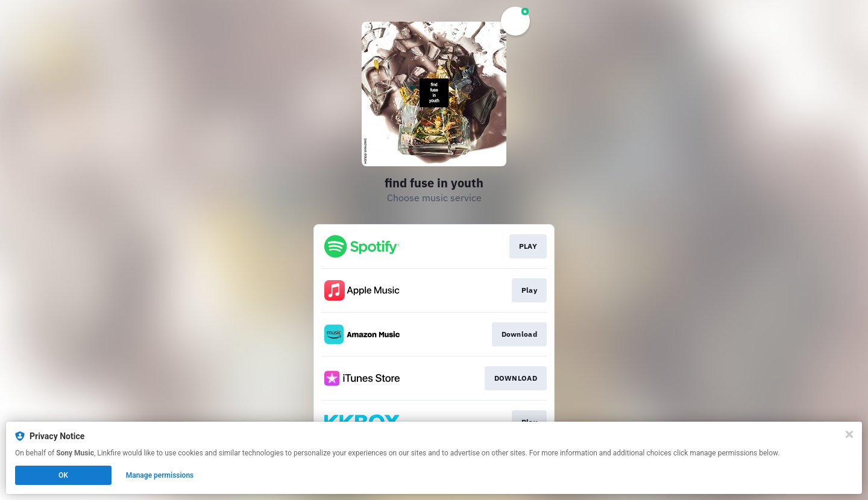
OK (63, 475)
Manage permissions (160, 475)
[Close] (849, 434)
